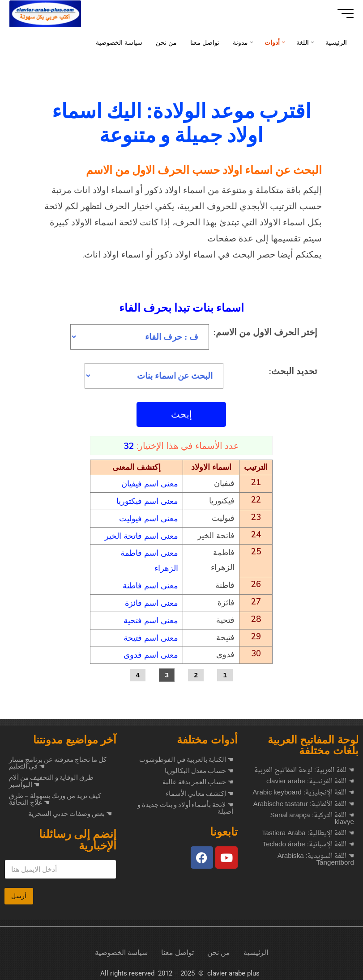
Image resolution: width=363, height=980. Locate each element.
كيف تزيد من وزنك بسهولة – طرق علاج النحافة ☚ (55, 795)
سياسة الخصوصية (121, 948)
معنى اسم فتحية (151, 617)
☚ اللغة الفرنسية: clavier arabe (310, 778)
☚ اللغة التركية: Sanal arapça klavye (312, 815)
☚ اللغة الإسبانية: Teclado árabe (308, 841)
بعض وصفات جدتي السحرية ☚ (70, 810)
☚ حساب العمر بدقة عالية (198, 778)
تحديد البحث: (294, 371)
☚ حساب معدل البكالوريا (199, 767)
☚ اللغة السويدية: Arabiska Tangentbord (316, 856)
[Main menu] (342, 13)
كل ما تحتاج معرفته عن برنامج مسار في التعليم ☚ (58, 759)
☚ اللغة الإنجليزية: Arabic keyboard (303, 789)
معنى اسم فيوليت (149, 518)
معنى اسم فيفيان (150, 484)
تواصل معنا (177, 948)
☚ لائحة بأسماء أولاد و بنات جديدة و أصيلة (185, 804)
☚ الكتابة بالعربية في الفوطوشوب (186, 756)
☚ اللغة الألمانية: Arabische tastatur (304, 800)
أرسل (19, 892)
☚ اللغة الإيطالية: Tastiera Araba (308, 830)
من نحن (219, 948)
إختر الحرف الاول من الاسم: (266, 332)
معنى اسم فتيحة (151, 634)
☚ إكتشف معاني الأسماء (199, 790)
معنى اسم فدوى (151, 651)
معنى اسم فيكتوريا (147, 501)
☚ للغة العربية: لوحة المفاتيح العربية (304, 767)
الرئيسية (256, 948)
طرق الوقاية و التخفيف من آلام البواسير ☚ (51, 777)
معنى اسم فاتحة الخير (141, 535)
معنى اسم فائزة (152, 600)
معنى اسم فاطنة (150, 583)
